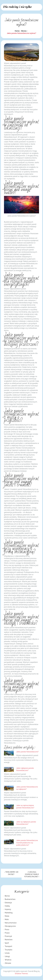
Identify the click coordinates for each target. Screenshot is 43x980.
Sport (7, 943)
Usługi (7, 956)
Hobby (7, 906)
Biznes (7, 896)
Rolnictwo (9, 940)
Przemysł (8, 936)
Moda (7, 916)
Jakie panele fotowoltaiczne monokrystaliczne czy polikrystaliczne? (27, 843)
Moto (7, 919)
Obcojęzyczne (10, 926)
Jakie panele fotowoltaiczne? (27, 752)
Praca (7, 930)
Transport (8, 946)
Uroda (7, 953)
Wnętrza (8, 960)
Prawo (7, 933)
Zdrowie (8, 963)
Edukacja (8, 903)
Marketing (9, 913)
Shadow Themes (21, 974)
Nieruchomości (11, 923)
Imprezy (8, 909)
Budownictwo (10, 899)
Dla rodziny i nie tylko (17, 7)
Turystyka (8, 950)
